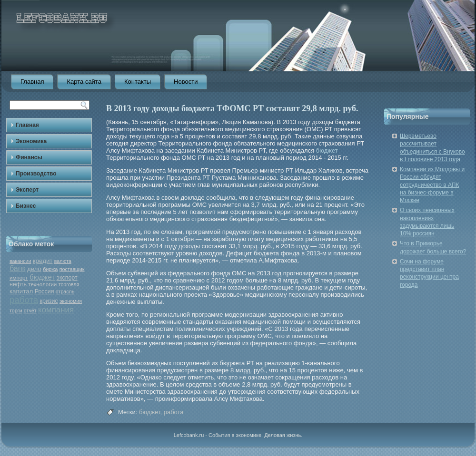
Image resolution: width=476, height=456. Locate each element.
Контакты (138, 82)
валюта (63, 261)
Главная (32, 82)
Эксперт (27, 190)
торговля (69, 284)
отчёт (30, 310)
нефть (18, 284)
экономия (71, 301)
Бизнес (26, 206)
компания (56, 310)
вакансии (20, 261)
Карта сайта (84, 82)
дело (34, 269)
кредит (43, 261)
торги (16, 310)
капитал (21, 291)
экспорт (67, 278)
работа (24, 300)
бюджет (42, 277)
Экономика (31, 141)
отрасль (65, 291)
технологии (42, 284)
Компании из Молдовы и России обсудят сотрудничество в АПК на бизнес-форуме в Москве (432, 185)
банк (18, 268)
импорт (19, 278)
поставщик (72, 269)
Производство (36, 174)
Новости (186, 82)
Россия (45, 291)
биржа (50, 269)
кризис (49, 301)
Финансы (29, 157)
